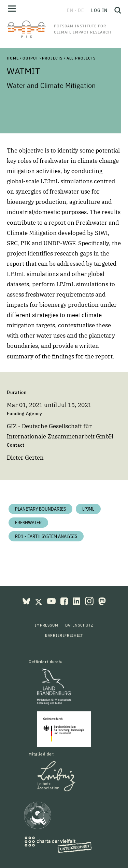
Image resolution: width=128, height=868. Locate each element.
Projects (52, 58)
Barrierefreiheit (64, 635)
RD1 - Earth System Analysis (46, 536)
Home (13, 58)
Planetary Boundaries (40, 509)
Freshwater (28, 523)
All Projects (81, 58)
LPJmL (88, 509)
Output (30, 58)
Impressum (47, 625)
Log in (99, 10)
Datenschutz (79, 625)
